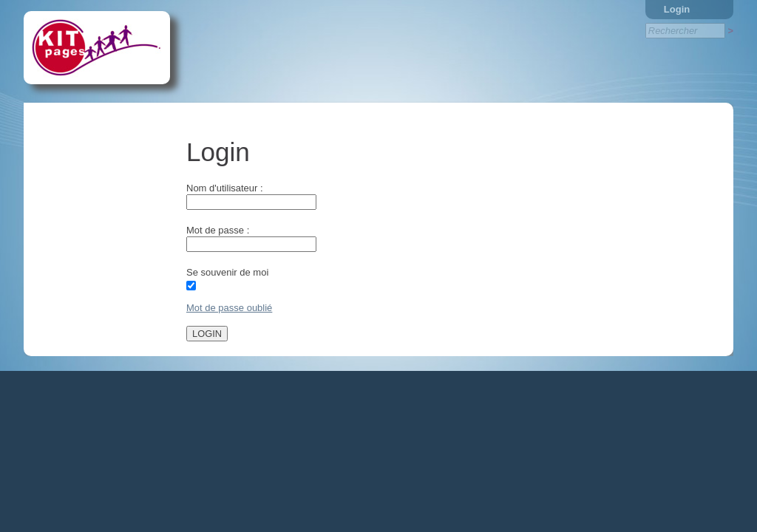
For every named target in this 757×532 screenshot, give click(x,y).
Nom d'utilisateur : (225, 188)
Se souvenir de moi (227, 272)
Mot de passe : (218, 230)
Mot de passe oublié (229, 308)
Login (677, 9)
